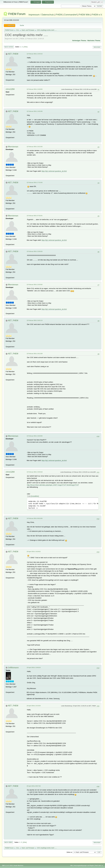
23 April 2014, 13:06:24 (34, 668)
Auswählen (35, 496)
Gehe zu (69, 852)
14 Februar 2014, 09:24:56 (35, 518)
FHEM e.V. (97, 15)
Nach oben (8, 842)
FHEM (59, 15)
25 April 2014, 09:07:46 (34, 786)
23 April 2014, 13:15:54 (34, 706)
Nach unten (9, 47)
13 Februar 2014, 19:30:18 (35, 472)
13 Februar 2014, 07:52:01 (35, 216)
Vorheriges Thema (79, 41)
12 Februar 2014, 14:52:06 (35, 111)
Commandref (70, 15)
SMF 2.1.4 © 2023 (7, 865)
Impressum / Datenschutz (41, 15)
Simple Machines (18, 865)
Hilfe (71, 865)
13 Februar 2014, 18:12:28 (35, 354)
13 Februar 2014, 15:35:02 (35, 285)
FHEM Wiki (84, 15)
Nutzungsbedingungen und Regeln (84, 865)
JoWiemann (13, 668)
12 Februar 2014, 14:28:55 (35, 89)
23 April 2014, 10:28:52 (34, 552)
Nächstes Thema (94, 41)
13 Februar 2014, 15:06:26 (35, 251)
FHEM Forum (17, 14)
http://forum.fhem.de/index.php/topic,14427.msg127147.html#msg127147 (53, 485)
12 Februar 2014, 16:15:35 (35, 147)
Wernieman (13, 147)
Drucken (97, 47)
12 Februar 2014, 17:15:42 (35, 182)
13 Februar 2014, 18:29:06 (35, 436)
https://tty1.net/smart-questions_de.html (54, 171)
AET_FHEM (13, 54)
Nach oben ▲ (99, 865)
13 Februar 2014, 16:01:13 (35, 320)
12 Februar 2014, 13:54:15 (35, 54)
